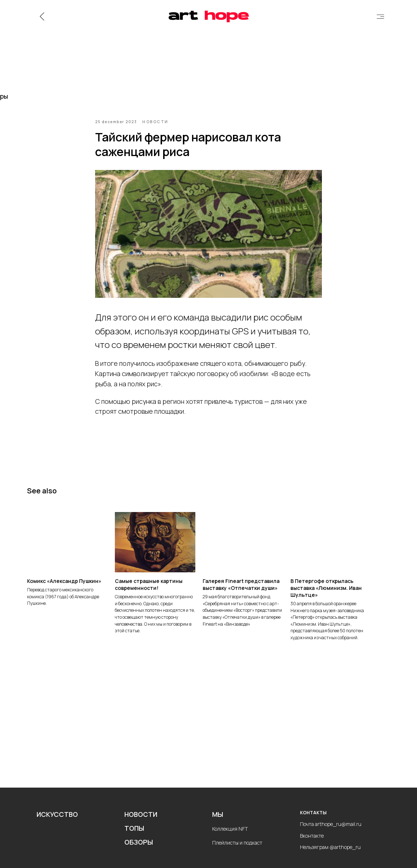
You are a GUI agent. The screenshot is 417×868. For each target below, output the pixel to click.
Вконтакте (312, 842)
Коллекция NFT (230, 836)
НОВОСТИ (141, 821)
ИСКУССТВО (57, 821)
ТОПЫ (134, 835)
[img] (380, 16)
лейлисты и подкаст (239, 850)
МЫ (218, 821)
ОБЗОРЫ (139, 849)
